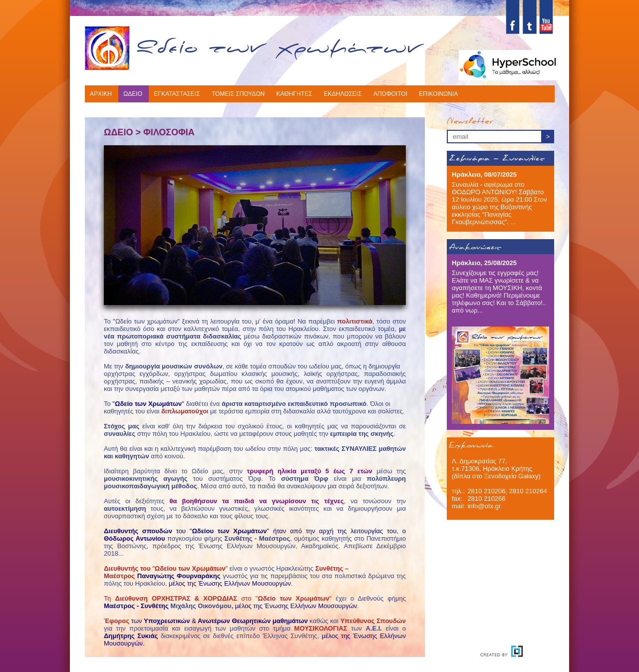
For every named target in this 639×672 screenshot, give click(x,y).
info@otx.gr (484, 506)
